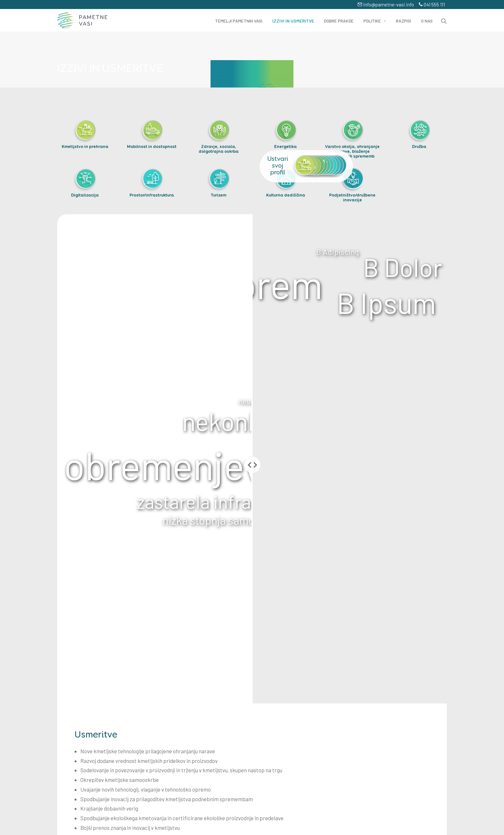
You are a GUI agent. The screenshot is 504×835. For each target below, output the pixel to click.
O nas (427, 21)
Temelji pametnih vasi (239, 21)
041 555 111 (432, 5)
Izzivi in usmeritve (293, 21)
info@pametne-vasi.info (386, 5)
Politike (375, 21)
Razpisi (404, 21)
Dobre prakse (339, 21)
